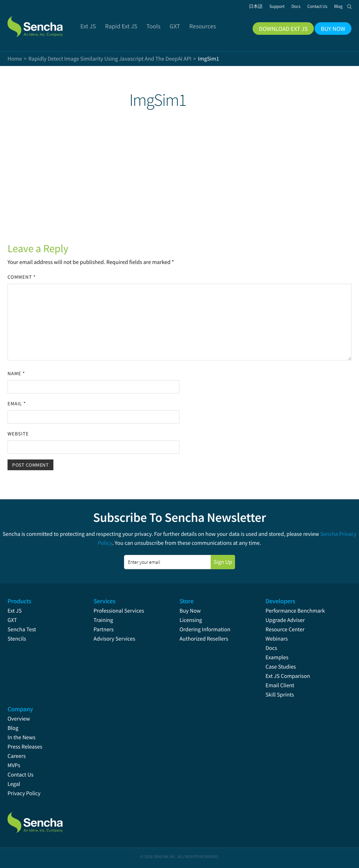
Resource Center (285, 629)
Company (20, 709)
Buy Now (190, 611)
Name (16, 373)
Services (104, 601)
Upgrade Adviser (285, 620)
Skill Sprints (280, 695)
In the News (21, 737)
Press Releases (25, 747)
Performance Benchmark (295, 611)
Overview (19, 719)
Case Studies (281, 667)
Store (186, 601)
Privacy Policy (24, 793)
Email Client (280, 685)
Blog (13, 728)
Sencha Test (22, 629)
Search (349, 6)
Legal (14, 784)
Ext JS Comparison (288, 676)
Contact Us (20, 775)
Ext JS (15, 611)
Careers (17, 756)
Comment (22, 277)
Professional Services (119, 611)
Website (18, 434)
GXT (12, 620)
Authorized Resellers (204, 639)
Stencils (17, 639)
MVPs (14, 765)
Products (19, 601)
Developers (280, 601)
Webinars (277, 639)
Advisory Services (114, 639)
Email (17, 404)
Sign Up (223, 562)
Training (103, 620)
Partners (104, 629)
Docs (271, 648)
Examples (277, 657)
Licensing (191, 620)
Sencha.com (44, 23)
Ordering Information (205, 629)
